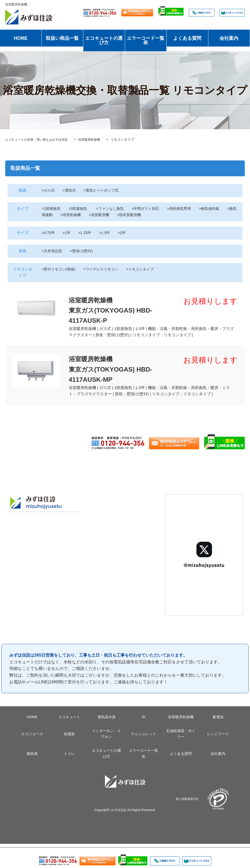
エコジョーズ (32, 738)
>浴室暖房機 (112, 215)
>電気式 (71, 190)
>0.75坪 (49, 233)
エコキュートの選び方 (104, 41)
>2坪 (124, 233)
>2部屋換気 (80, 209)
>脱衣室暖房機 (143, 215)
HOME (21, 38)
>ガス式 (49, 190)
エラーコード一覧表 (146, 41)
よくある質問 (187, 38)
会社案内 (229, 38)
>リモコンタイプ (146, 269)
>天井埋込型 (53, 251)
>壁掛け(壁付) (84, 251)
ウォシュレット (143, 738)
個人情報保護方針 (187, 803)
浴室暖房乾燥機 (181, 721)
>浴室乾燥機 (82, 215)
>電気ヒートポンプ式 (104, 190)
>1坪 (67, 233)
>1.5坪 (107, 233)
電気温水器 (107, 721)
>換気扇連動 (53, 215)
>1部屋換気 (52, 209)
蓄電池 (218, 721)
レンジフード (218, 738)
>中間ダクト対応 (151, 209)
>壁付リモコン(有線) (60, 269)
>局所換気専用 (186, 209)
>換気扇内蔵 (218, 209)
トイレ (69, 758)
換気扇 (32, 758)
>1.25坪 (86, 233)
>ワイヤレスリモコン (104, 269)
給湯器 (69, 738)
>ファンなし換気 (113, 209)
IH (143, 721)
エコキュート (69, 721)
